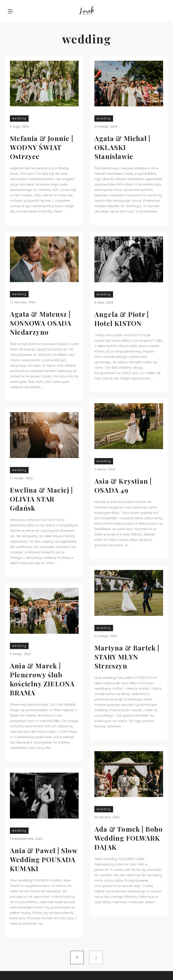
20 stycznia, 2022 (107, 817)
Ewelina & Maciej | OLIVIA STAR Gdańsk (41, 499)
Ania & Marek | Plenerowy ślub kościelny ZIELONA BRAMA (42, 679)
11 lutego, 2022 (21, 478)
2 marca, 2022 (105, 469)
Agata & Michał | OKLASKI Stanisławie (122, 147)
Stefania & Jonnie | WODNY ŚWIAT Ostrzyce (42, 147)
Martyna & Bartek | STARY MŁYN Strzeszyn (127, 657)
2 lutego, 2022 (20, 654)
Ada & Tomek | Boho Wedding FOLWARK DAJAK (129, 838)
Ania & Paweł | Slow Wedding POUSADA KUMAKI (44, 859)
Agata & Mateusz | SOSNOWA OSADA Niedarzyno (41, 323)
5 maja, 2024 (19, 126)
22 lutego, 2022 (106, 636)
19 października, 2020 (26, 838)
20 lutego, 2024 (106, 126)
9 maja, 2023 (104, 302)
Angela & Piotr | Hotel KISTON (122, 319)
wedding (19, 118)
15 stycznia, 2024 (23, 302)
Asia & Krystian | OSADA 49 (123, 486)
